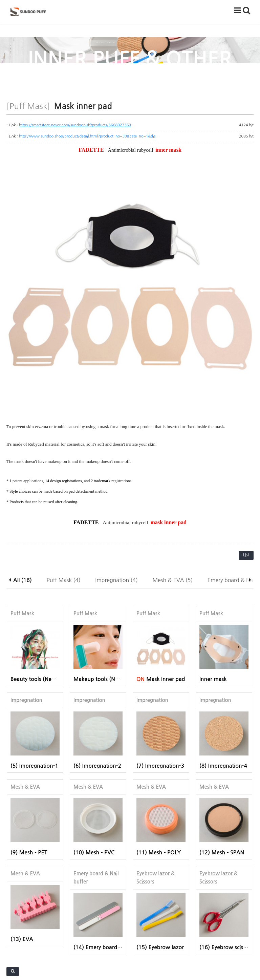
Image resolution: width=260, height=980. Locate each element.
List (246, 477)
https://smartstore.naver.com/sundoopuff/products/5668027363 (75, 125)
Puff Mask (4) (64, 502)
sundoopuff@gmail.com (177, 957)
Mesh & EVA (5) (173, 502)
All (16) (23, 502)
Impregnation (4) (116, 502)
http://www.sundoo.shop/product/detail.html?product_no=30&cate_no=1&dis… (89, 136)
